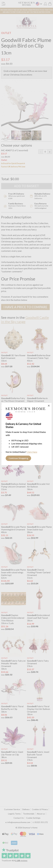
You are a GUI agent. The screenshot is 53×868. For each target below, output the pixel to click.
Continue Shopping (18, 458)
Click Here (32, 452)
